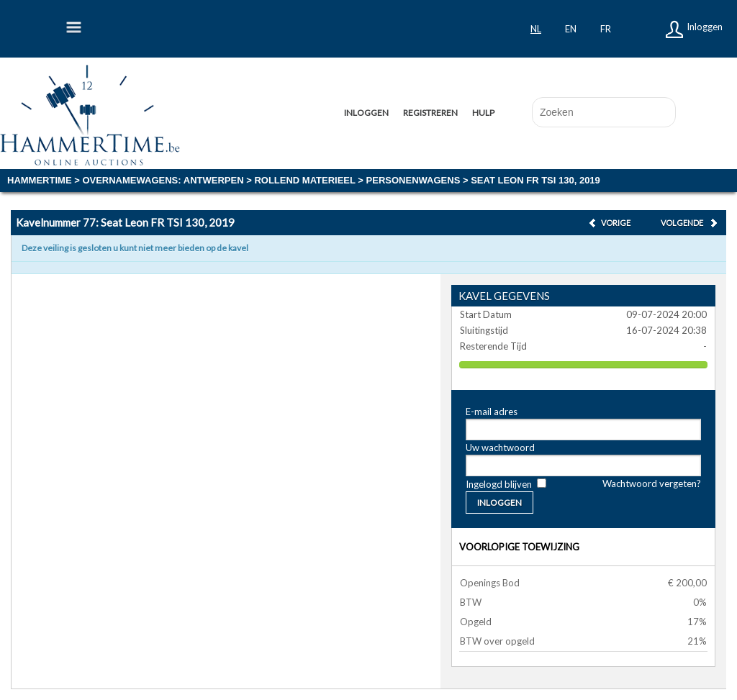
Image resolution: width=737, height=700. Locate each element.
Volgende (682, 223)
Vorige (616, 223)
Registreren (430, 113)
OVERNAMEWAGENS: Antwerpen (163, 180)
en (571, 29)
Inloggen (705, 27)
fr (606, 29)
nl (536, 29)
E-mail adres (492, 412)
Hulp (483, 113)
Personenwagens (413, 180)
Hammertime (40, 180)
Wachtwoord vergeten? (652, 483)
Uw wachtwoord (500, 447)
